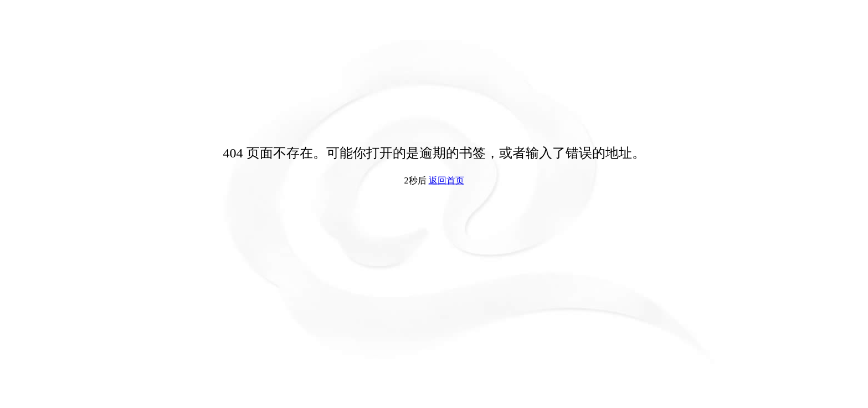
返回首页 (446, 180)
